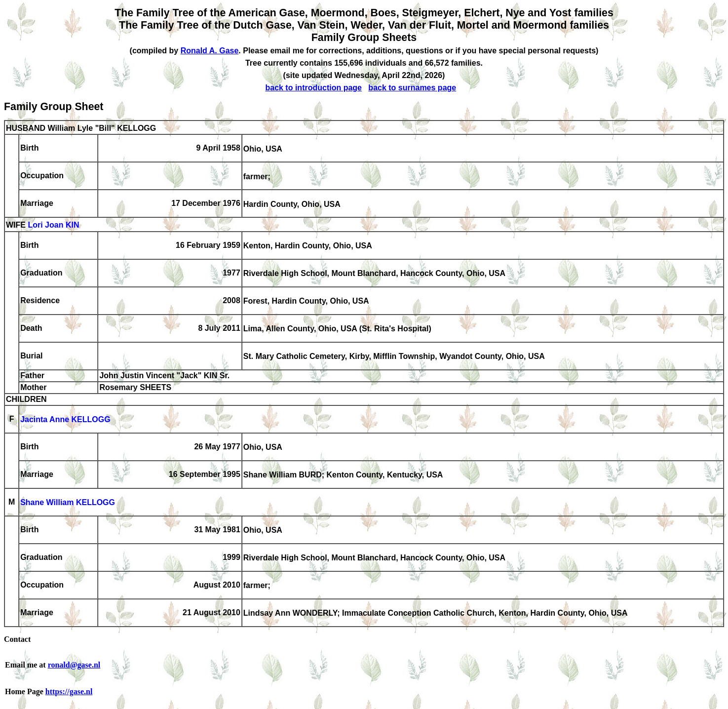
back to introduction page (313, 88)
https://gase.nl (69, 691)
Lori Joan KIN (53, 225)
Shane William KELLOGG (68, 503)
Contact (17, 639)
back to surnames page (412, 88)
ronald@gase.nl (74, 665)
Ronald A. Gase (210, 51)
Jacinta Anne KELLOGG (65, 420)
